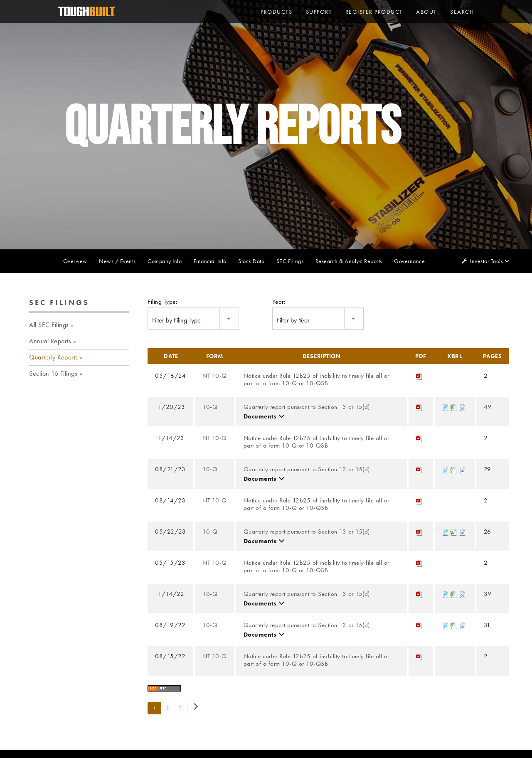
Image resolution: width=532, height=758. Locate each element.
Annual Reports (50, 341)
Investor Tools (487, 261)
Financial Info (210, 261)
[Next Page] (196, 707)
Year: (279, 302)
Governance (409, 261)
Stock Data (251, 261)
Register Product (374, 12)
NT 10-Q (215, 376)
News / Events (117, 261)
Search (462, 12)
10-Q (210, 407)
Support (319, 12)
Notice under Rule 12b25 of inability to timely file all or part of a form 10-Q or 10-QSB (316, 380)
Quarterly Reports (54, 357)
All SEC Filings (49, 325)
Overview (75, 261)
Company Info (165, 261)
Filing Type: (162, 302)
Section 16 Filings (53, 373)
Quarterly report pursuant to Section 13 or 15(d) (307, 407)
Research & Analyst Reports (349, 261)
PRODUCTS (276, 12)
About (426, 12)
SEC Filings (290, 261)
